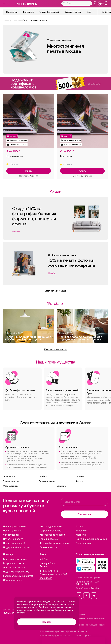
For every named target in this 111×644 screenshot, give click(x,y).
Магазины (79, 476)
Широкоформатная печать (54, 543)
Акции (79, 526)
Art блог (43, 476)
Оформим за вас (73, 12)
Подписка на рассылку (16, 572)
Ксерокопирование (50, 531)
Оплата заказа (84, 543)
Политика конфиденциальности (55, 636)
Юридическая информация (91, 539)
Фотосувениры (11, 486)
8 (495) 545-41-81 (49, 571)
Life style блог (47, 563)
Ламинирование (47, 481)
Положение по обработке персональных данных (63, 631)
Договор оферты (83, 636)
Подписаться (84, 514)
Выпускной (12, 12)
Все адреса (46, 578)
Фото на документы (51, 526)
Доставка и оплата (14, 567)
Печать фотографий (49, 12)
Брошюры (66, 156)
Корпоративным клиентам (18, 576)
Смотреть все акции (55, 291)
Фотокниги (28, 12)
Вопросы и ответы (14, 563)
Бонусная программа (15, 559)
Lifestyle (79, 481)
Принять (47, 622)
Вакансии (61, 486)
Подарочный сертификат (17, 547)
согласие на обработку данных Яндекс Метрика (48, 610)
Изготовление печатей (52, 535)
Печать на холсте (13, 539)
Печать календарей (14, 543)
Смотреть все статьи (55, 349)
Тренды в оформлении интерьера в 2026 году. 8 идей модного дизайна (28, 338)
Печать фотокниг (13, 531)
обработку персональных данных (55, 607)
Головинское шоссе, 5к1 (53, 574)
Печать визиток (11, 481)
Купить (29, 171)
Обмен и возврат (13, 580)
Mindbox (21, 613)
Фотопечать (9, 476)
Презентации (15, 156)
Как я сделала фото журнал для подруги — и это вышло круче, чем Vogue (82, 338)
